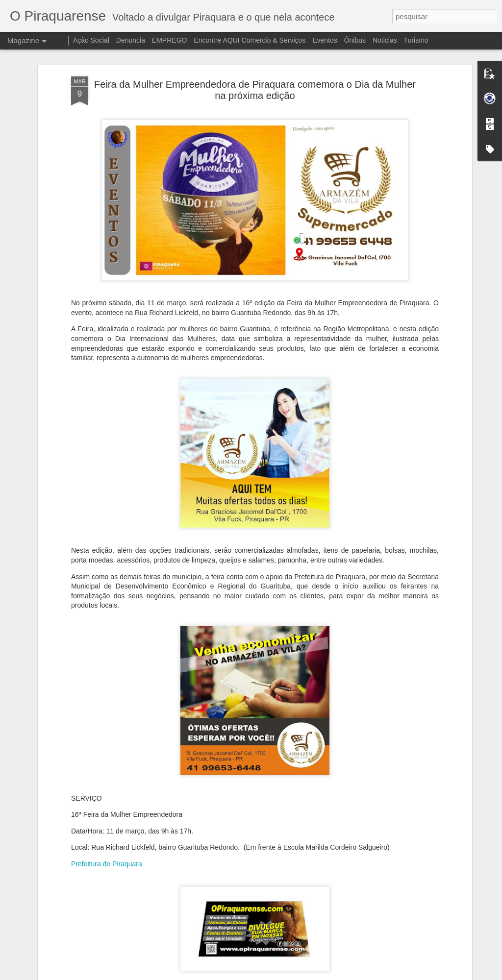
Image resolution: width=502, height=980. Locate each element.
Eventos (326, 40)
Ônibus (355, 40)
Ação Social (91, 40)
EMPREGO (170, 40)
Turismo (416, 40)
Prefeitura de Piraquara (107, 799)
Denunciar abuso (377, 975)
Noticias (385, 40)
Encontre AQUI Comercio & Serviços (250, 40)
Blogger (344, 975)
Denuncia (131, 40)
